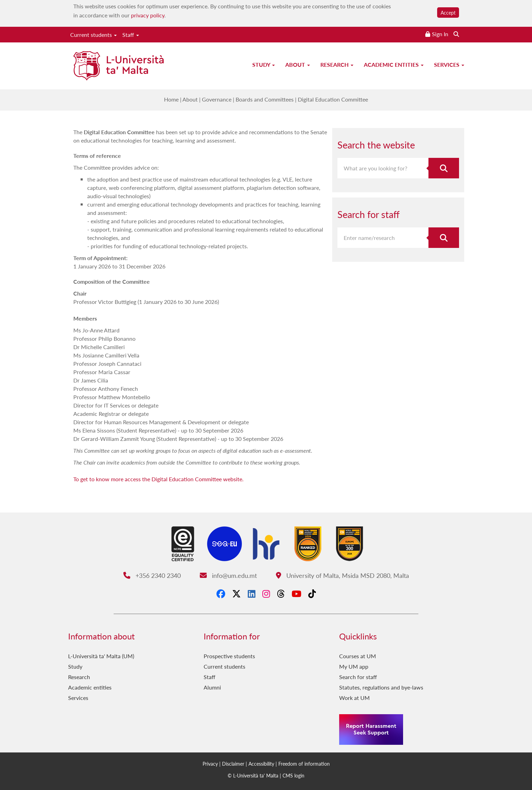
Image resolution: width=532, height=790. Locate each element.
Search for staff (358, 677)
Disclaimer (233, 764)
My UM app (354, 666)
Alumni (212, 687)
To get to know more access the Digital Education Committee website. (158, 479)
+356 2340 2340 (152, 575)
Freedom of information (304, 764)
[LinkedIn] (252, 594)
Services (449, 65)
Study (264, 65)
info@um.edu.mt (228, 575)
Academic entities (394, 65)
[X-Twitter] (236, 594)
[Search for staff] (444, 238)
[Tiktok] (312, 594)
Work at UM (354, 698)
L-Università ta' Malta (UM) (101, 656)
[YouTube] (296, 594)
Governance (217, 99)
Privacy (210, 764)
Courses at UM (358, 656)
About (298, 65)
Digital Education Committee (333, 99)
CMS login (293, 775)
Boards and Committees (265, 99)
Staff (131, 35)
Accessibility (261, 764)
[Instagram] (266, 594)
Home (171, 99)
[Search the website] (456, 34)
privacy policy (148, 15)
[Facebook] (221, 594)
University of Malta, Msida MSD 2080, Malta (342, 575)
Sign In (440, 34)
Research (337, 65)
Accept (448, 13)
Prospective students (229, 656)
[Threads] (281, 594)
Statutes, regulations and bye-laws (381, 687)
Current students (93, 35)
